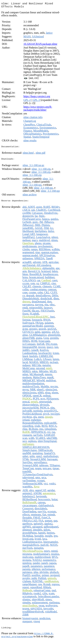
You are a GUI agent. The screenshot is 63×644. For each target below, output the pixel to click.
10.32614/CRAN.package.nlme (40, 45)
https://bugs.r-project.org (37, 98)
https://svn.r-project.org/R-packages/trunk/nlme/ (38, 110)
